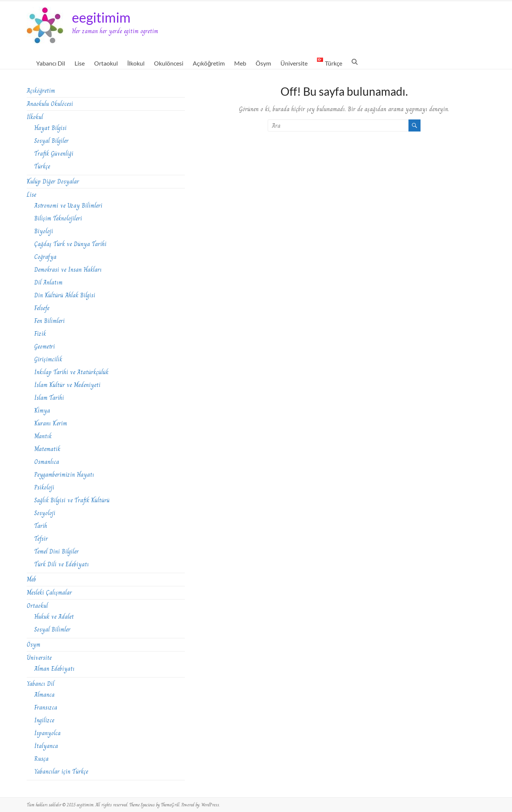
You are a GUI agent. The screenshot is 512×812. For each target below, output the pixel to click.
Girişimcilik (48, 359)
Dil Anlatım (48, 282)
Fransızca (46, 707)
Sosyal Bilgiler (51, 141)
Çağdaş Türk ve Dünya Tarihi (70, 244)
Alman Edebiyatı (54, 669)
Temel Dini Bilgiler (56, 551)
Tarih (41, 526)
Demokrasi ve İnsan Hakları (68, 270)
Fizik (40, 334)
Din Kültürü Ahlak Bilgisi (65, 295)
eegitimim (101, 17)
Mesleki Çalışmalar (49, 593)
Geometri (45, 346)
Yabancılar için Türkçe (61, 771)
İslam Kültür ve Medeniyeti (67, 385)
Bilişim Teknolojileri (58, 218)
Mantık (43, 436)
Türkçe (42, 166)
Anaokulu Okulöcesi (50, 104)
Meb (240, 63)
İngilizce (44, 720)
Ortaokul (106, 63)
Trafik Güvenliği (54, 154)
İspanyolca (47, 733)
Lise (80, 63)
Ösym (263, 63)
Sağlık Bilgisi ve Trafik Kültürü (72, 500)
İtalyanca (46, 746)
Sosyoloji (45, 513)
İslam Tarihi (49, 398)
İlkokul (136, 63)
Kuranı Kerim (51, 423)
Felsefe (42, 308)
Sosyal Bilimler (52, 629)
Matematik (47, 449)
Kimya (42, 411)
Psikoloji (44, 487)
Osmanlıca (47, 462)
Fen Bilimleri (50, 321)
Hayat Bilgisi (50, 128)
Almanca (44, 695)
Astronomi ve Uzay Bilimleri (68, 206)
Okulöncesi (169, 63)
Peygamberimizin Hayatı (64, 475)
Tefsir (41, 539)
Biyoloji (44, 231)
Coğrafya (45, 257)
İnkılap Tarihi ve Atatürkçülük (71, 372)
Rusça (41, 759)
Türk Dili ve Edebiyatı (62, 564)
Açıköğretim (209, 63)
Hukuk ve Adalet (54, 617)
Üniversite (294, 63)
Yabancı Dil (51, 63)
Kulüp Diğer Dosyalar (53, 181)
